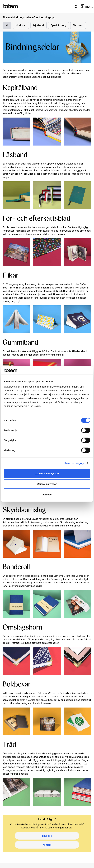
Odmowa (47, 494)
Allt (7, 25)
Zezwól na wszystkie (47, 473)
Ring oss (47, 836)
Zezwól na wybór (47, 484)
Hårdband (21, 25)
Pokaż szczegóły (74, 463)
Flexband (78, 25)
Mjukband (39, 25)
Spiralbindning (58, 25)
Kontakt (47, 845)
